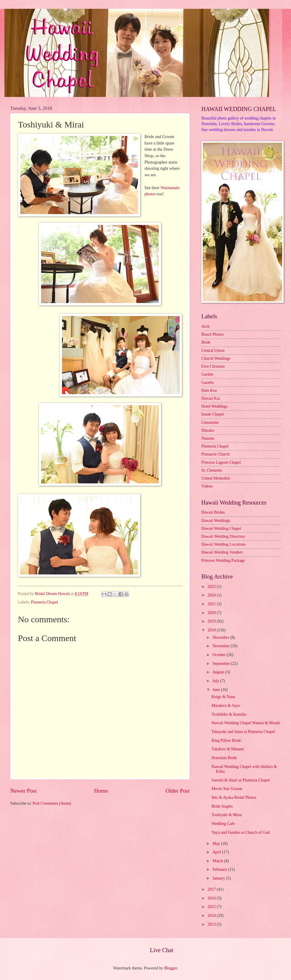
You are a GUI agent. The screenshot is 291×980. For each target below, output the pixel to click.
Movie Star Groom (227, 789)
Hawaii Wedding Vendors (222, 552)
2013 (212, 924)
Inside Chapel (213, 414)
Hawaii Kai (211, 398)
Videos (207, 486)
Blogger (170, 968)
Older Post (178, 791)
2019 (212, 621)
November (222, 646)
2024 (212, 595)
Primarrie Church (215, 454)
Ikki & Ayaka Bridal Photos (234, 797)
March (218, 861)
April (217, 852)
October (220, 655)
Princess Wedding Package (223, 560)
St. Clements (212, 470)
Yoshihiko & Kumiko (229, 714)
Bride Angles (222, 806)
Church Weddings (216, 358)
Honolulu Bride (224, 758)
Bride (206, 342)
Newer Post (24, 791)
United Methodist (216, 478)
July (216, 681)
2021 (212, 604)
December (221, 637)
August (219, 672)
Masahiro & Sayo (226, 706)
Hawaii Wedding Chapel (221, 528)
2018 (212, 630)
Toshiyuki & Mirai (226, 815)
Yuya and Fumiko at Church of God (240, 832)
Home (101, 791)
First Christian (213, 366)
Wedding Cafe (223, 824)
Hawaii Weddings (216, 521)
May (217, 844)
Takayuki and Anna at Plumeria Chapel (243, 732)
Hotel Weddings (214, 406)
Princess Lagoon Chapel (221, 462)
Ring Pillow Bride (226, 741)
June (217, 690)
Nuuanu (208, 438)
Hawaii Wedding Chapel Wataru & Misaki (246, 723)
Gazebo (208, 383)
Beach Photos (213, 334)
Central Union (213, 351)
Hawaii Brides (213, 512)
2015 (212, 907)
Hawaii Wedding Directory (223, 536)
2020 (212, 613)
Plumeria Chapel (44, 602)
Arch (205, 326)
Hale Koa (209, 390)
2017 (212, 889)
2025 (212, 587)
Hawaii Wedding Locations (223, 544)
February (220, 869)
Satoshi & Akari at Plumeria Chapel (240, 780)
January (219, 878)
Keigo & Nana (223, 697)
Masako (208, 430)
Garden (207, 374)
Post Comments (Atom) (52, 803)
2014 (212, 916)
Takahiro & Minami (228, 749)
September (222, 664)
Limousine (210, 422)
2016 (212, 898)
